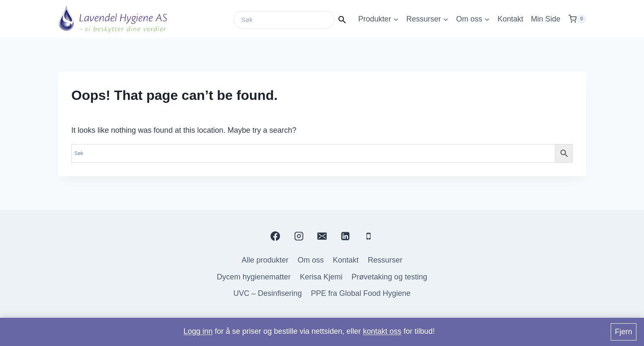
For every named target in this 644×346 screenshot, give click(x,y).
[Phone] (369, 236)
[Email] (322, 236)
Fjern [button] (624, 332)
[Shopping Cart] (577, 19)
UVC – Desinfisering (268, 293)
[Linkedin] (345, 236)
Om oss (311, 260)
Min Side (546, 19)
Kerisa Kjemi (321, 277)
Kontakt (510, 19)
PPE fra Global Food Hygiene (361, 293)
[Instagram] (299, 236)
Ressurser (385, 260)
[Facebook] (275, 236)
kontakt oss (382, 331)
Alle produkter (265, 260)
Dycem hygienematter (254, 277)
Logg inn (198, 331)
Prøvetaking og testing (389, 277)
